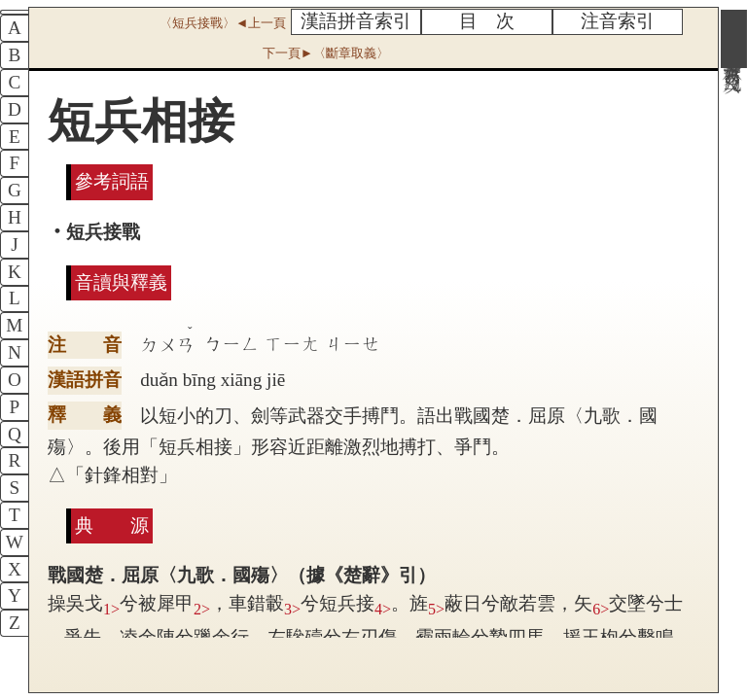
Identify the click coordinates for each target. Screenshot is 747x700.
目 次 (487, 21)
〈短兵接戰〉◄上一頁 (223, 23)
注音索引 (618, 21)
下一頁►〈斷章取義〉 (326, 53)
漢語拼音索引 (356, 21)
